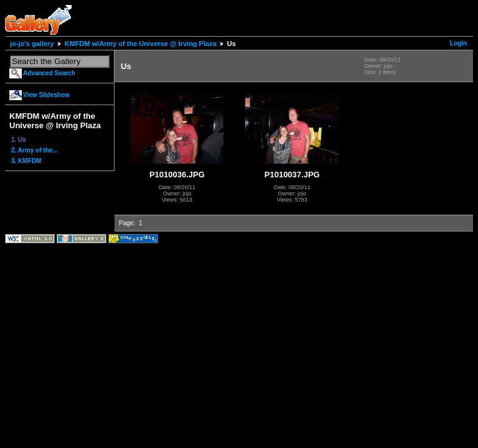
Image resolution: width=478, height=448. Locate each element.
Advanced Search (49, 73)
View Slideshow (46, 95)
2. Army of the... (35, 150)
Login (458, 43)
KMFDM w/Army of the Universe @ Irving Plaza (141, 44)
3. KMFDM (26, 161)
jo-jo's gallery (32, 44)
